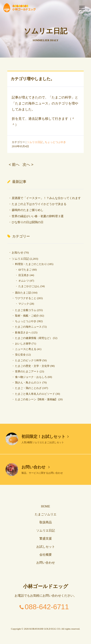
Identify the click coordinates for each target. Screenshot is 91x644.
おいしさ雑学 (23, 344)
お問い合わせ (36, 467)
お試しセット (46, 547)
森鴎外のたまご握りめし (28, 210)
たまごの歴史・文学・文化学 (32, 366)
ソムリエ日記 (35, 142)
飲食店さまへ (23, 333)
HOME (45, 506)
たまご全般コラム (26, 310)
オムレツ (24, 281)
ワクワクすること (26, 298)
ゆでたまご (25, 270)
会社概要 (46, 555)
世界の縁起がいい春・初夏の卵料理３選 (38, 216)
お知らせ (17, 252)
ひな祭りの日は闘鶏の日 (28, 222)
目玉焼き (24, 275)
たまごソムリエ (46, 514)
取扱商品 (46, 522)
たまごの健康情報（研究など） (34, 338)
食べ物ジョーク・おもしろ (31, 377)
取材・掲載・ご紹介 (27, 316)
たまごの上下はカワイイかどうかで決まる (39, 204)
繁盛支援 (46, 539)
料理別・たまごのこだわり (31, 264)
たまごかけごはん (29, 286)
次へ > (28, 165)
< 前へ (14, 165)
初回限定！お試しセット (45, 437)
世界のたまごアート (27, 371)
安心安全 (20, 355)
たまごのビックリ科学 (28, 360)
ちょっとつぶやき (55, 142)
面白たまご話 (23, 293)
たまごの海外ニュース (28, 327)
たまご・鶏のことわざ (28, 388)
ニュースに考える (26, 349)
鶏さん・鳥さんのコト (28, 383)
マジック (24, 304)
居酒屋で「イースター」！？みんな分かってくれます (46, 198)
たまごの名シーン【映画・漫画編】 (36, 399)
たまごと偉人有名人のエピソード (35, 394)
